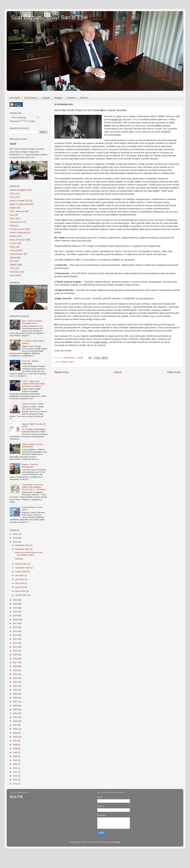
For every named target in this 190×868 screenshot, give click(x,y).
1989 (15, 733)
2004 (15, 674)
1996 (15, 706)
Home (118, 372)
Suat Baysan (31, 98)
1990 (15, 729)
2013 (15, 639)
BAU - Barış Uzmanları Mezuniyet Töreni (32, 322)
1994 (15, 713)
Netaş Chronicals (17, 240)
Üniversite (14, 272)
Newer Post (61, 372)
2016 (15, 627)
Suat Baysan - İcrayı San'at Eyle (49, 17)
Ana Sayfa (15, 98)
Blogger (117, 842)
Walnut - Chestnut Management (30, 466)
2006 (15, 666)
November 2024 (23, 549)
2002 (15, 682)
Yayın (71, 362)
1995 (15, 709)
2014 (15, 635)
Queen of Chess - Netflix (33, 404)
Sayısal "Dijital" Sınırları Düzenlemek (32, 445)
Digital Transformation (19, 204)
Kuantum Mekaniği (18, 233)
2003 (15, 678)
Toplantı (13, 265)
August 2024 (21, 572)
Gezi (12, 215)
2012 (15, 643)
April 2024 (20, 587)
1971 (15, 784)
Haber (12, 218)
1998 (15, 698)
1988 (15, 737)
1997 (15, 702)
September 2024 (23, 568)
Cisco (12, 197)
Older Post (174, 372)
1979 (15, 768)
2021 (15, 608)
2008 (15, 659)
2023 (15, 600)
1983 (15, 756)
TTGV (12, 268)
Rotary (13, 247)
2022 (15, 604)
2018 (15, 620)
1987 (15, 741)
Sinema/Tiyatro (16, 254)
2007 (15, 662)
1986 (15, 745)
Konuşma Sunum (17, 229)
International (15, 222)
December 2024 (23, 545)
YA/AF (13, 144)
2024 (15, 542)
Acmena (71, 98)
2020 (15, 612)
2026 (15, 534)
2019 (15, 616)
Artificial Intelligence (18, 190)
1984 (15, 752)
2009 (15, 655)
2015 (15, 631)
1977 (15, 772)
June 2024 (20, 579)
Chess (12, 193)
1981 (15, 764)
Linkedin (46, 98)
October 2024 (22, 564)
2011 (15, 647)
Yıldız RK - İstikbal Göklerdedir (30, 362)
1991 (15, 725)
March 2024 (21, 591)
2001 (15, 686)
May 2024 (20, 583)
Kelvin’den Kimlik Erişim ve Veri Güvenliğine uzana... (29, 554)
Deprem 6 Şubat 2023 (19, 201)
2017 (15, 623)
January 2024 (22, 595)
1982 (15, 760)
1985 (15, 748)
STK (12, 261)
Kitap (12, 226)
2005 (15, 670)
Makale (65, 362)
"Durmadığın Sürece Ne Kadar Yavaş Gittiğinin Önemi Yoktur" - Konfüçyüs (34, 487)
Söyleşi (13, 258)
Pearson (13, 243)
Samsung (14, 250)
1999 (15, 694)
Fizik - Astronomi (17, 211)
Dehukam (19, 559)
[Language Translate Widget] (24, 117)
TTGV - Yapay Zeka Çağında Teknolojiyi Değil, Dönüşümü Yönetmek (33, 384)
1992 (15, 721)
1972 (15, 780)
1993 (15, 717)
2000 (15, 690)
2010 (15, 651)
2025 (15, 538)
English (13, 208)
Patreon (84, 98)
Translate (28, 121)
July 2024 (20, 575)
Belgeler (59, 98)
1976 (15, 776)
